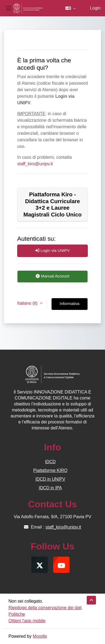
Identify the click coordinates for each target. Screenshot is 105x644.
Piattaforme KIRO (50, 470)
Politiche (17, 614)
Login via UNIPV (52, 251)
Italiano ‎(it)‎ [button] (28, 303)
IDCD (50, 462)
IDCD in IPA (50, 488)
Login (95, 8)
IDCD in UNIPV (50, 479)
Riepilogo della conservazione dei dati (45, 608)
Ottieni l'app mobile (27, 621)
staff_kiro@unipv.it (35, 164)
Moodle (40, 636)
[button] (70, 8)
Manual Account (52, 276)
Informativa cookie (70, 306)
